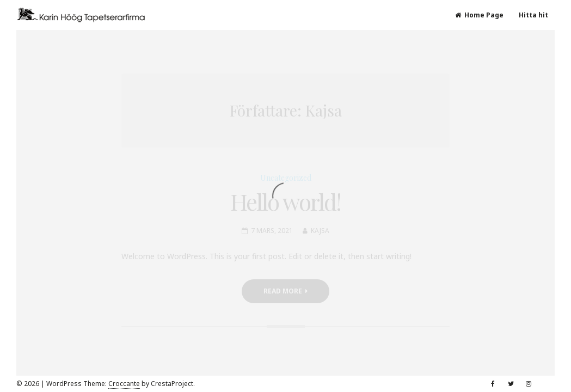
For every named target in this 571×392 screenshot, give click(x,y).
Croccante (124, 384)
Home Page (479, 15)
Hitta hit (533, 15)
